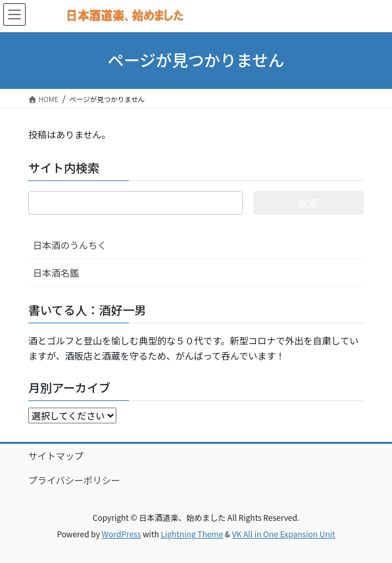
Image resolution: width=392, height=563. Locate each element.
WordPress (122, 534)
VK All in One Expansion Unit (284, 534)
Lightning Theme (192, 534)
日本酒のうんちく (70, 245)
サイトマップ (56, 456)
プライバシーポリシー (74, 480)
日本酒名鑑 (56, 273)
